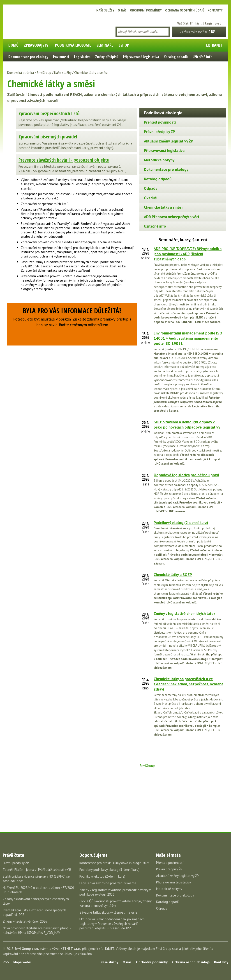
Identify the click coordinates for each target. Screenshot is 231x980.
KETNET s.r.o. (71, 949)
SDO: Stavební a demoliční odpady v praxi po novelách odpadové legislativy (187, 425)
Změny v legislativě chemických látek (184, 614)
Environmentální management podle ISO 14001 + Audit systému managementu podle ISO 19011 (188, 338)
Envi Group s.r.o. (27, 949)
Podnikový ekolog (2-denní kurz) (181, 523)
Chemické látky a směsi (91, 73)
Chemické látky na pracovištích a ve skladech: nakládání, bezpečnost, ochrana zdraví (188, 684)
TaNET (109, 949)
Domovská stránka (21, 73)
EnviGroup (44, 73)
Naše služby (63, 73)
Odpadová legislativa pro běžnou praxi (186, 475)
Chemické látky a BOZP (173, 575)
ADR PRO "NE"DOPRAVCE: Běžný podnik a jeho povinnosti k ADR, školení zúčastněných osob (188, 254)
